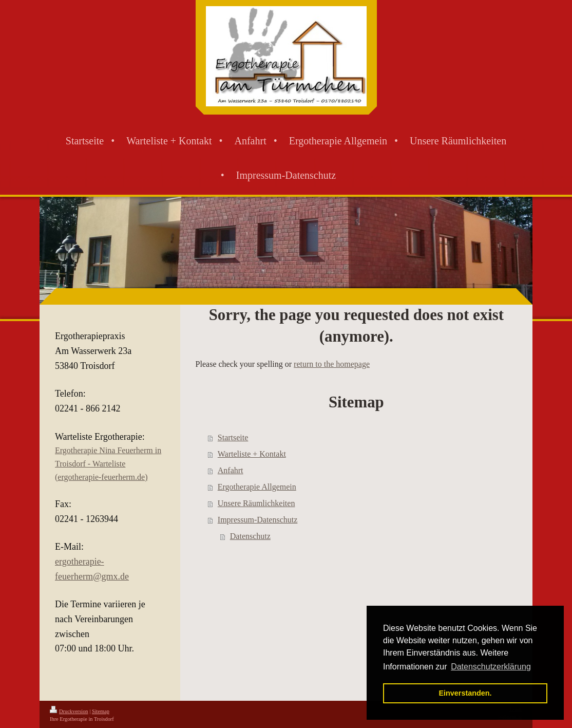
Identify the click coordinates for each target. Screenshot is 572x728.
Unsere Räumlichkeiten (256, 503)
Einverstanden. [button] (465, 693)
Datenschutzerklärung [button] (491, 667)
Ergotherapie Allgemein (257, 487)
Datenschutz (250, 536)
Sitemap (101, 711)
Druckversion (69, 711)
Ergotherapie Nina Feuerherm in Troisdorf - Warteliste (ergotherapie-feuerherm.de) (108, 463)
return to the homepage (332, 364)
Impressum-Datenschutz (258, 520)
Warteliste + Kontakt (252, 454)
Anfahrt (231, 470)
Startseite (233, 437)
